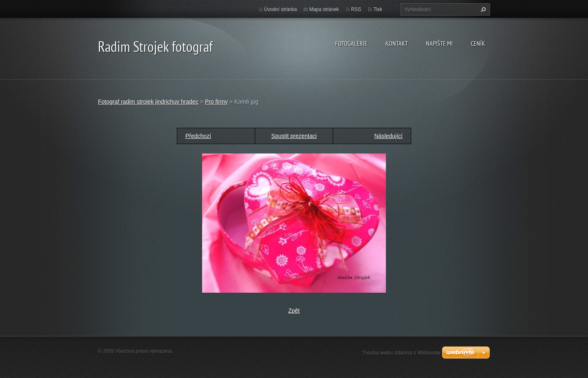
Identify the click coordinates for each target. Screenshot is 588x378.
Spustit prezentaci (294, 136)
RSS (356, 9)
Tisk (378, 9)
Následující (389, 136)
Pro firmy (216, 102)
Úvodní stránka (281, 9)
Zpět (294, 311)
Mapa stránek (324, 9)
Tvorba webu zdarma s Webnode (401, 352)
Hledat (482, 9)
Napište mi (439, 43)
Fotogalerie (351, 43)
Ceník (478, 43)
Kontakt (397, 43)
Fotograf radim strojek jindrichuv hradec (148, 102)
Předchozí (198, 136)
